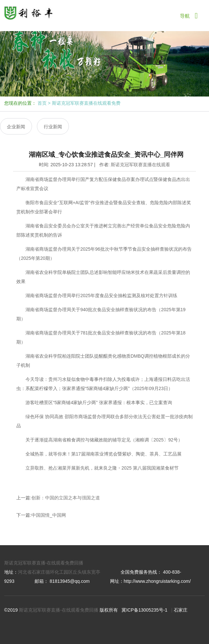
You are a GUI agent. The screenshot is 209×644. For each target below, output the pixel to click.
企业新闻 (16, 127)
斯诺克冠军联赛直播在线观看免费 (86, 103)
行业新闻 (53, 127)
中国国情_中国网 (49, 515)
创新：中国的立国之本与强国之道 (66, 498)
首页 (42, 103)
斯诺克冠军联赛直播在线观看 (140, 165)
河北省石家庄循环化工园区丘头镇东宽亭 (59, 572)
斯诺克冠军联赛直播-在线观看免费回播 (44, 563)
